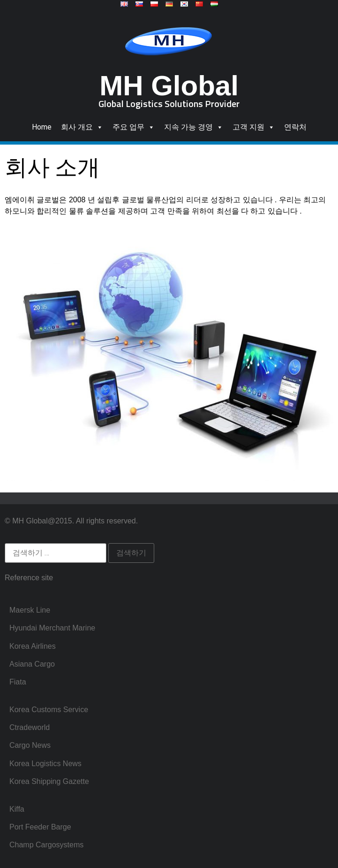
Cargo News (30, 745)
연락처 (295, 127)
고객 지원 (254, 127)
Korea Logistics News (45, 764)
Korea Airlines (33, 646)
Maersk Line (30, 610)
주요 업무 (134, 127)
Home (42, 127)
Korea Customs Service (49, 710)
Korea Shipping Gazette (49, 781)
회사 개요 (82, 127)
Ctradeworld (30, 727)
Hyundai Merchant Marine (52, 628)
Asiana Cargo (32, 664)
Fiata (18, 682)
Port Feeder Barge (40, 827)
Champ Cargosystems (46, 845)
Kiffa (17, 809)
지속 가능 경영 (194, 127)
